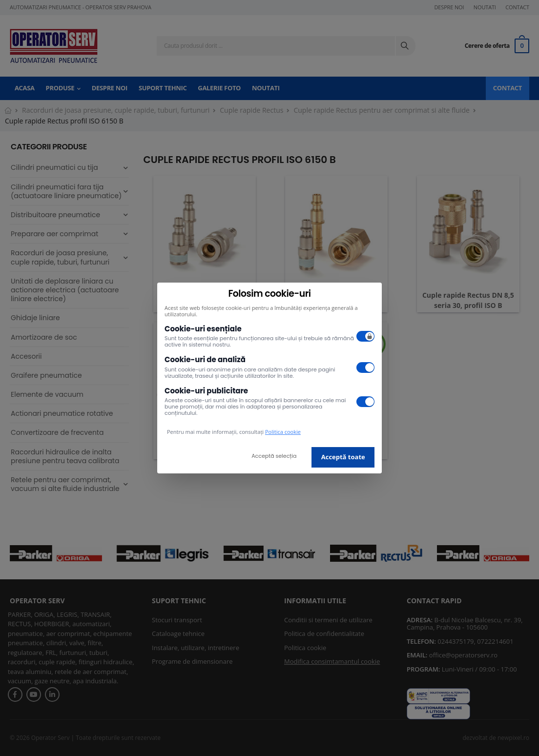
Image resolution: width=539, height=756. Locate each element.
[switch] (366, 336)
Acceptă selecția (274, 456)
